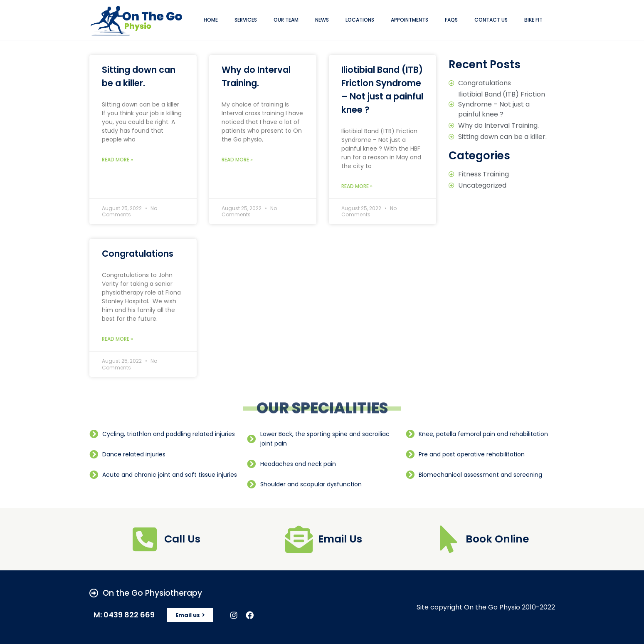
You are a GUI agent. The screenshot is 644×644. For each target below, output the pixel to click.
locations (360, 20)
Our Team (286, 20)
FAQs (451, 20)
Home (211, 20)
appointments (410, 20)
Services (246, 20)
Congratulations (138, 254)
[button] (190, 615)
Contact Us (491, 20)
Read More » (117, 160)
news (322, 20)
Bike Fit (533, 20)
